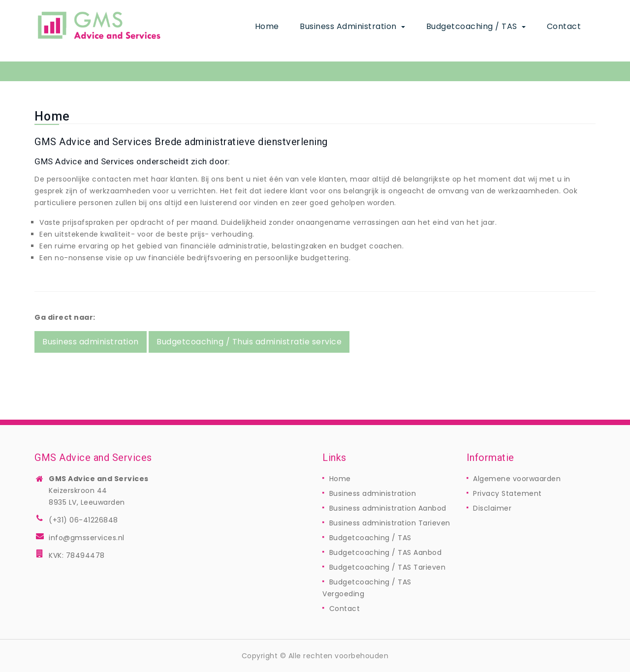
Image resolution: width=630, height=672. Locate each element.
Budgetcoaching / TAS (473, 26)
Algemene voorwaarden (517, 479)
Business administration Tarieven (390, 523)
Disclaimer (492, 508)
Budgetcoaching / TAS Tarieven (388, 567)
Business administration (349, 26)
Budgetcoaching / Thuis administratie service (249, 342)
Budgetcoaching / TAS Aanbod (386, 552)
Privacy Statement (507, 493)
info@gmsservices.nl (87, 538)
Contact (564, 26)
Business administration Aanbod (388, 508)
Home (267, 26)
